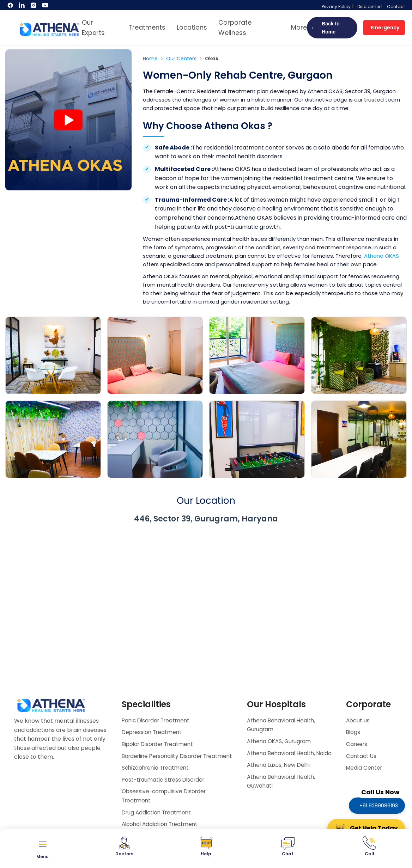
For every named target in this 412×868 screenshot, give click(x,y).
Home (151, 59)
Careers (357, 744)
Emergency (385, 27)
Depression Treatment (153, 732)
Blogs (353, 732)
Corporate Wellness (235, 27)
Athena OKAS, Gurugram (281, 741)
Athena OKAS (381, 256)
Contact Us (362, 756)
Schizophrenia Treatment (157, 777)
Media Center (365, 768)
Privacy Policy (336, 7)
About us (358, 720)
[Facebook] (11, 7)
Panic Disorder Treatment (158, 720)
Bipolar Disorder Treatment (160, 744)
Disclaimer (369, 7)
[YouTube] (45, 7)
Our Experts (93, 27)
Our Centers (182, 59)
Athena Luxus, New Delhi (280, 774)
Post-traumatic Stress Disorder (165, 788)
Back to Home (325, 27)
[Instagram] (34, 7)
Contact (396, 7)
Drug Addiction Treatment (158, 821)
